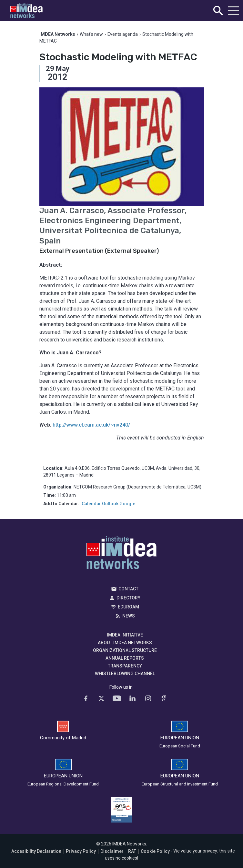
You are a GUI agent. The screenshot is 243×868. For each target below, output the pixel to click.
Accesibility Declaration (36, 851)
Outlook (110, 504)
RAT (132, 851)
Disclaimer (112, 851)
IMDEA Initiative (125, 635)
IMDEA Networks (121, 554)
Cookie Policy (155, 851)
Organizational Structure (125, 650)
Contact (128, 589)
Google (127, 504)
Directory (128, 598)
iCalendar (91, 504)
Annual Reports (125, 658)
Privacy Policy (81, 851)
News (129, 616)
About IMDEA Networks (125, 643)
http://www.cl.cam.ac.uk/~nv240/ (91, 425)
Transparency (125, 666)
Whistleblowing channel (125, 674)
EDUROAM (128, 607)
